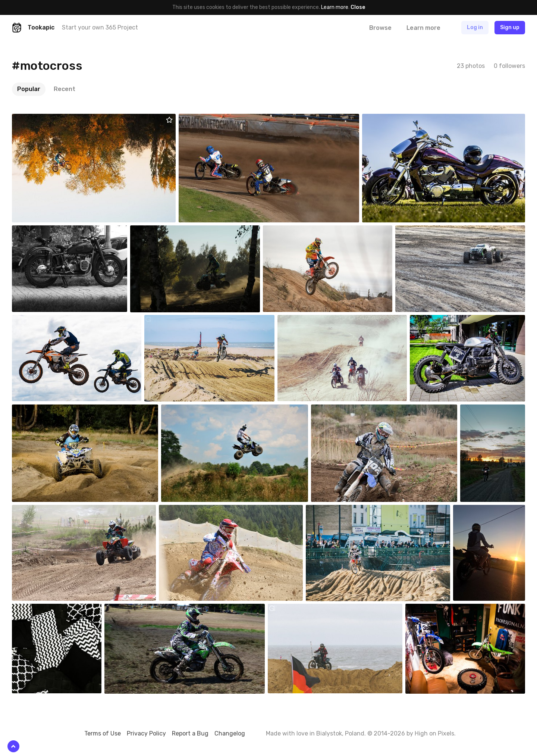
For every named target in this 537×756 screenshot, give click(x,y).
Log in (475, 27)
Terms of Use (103, 733)
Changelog (230, 733)
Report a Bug (190, 733)
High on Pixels (434, 733)
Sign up (510, 27)
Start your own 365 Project (100, 27)
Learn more (335, 7)
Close (358, 7)
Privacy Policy (146, 733)
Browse (380, 28)
